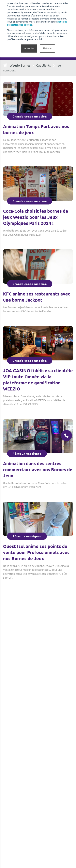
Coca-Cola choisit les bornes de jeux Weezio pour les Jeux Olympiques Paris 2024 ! (36, 217)
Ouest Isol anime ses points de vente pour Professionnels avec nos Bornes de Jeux (36, 552)
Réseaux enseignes (27, 453)
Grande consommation (30, 116)
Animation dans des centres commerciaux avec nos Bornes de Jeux (38, 470)
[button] (66, 436)
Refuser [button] (47, 49)
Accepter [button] (29, 49)
